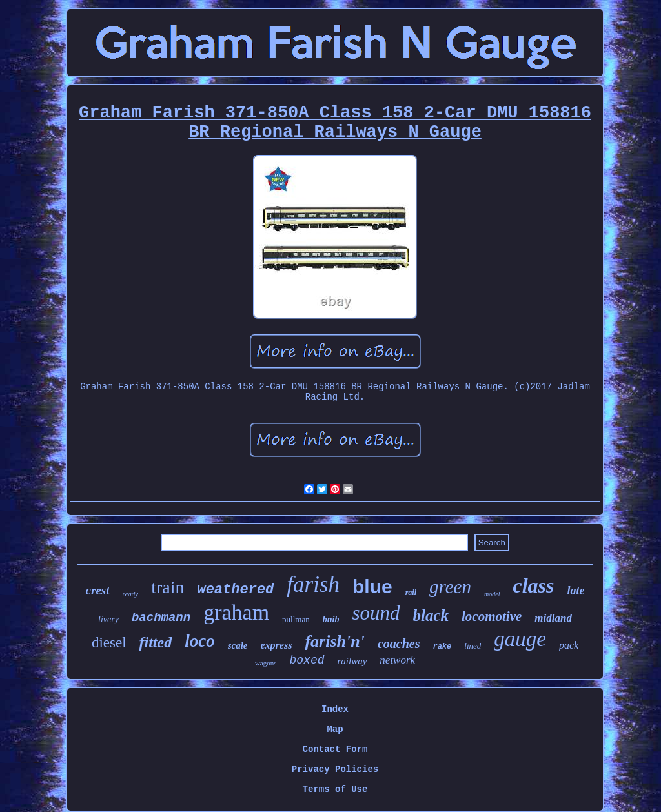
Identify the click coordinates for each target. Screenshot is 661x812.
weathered (235, 590)
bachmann (161, 618)
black (431, 615)
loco (200, 641)
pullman (296, 619)
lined (473, 646)
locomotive (492, 616)
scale (238, 645)
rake (442, 647)
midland (553, 618)
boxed (307, 660)
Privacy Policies (335, 769)
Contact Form (335, 749)
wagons (266, 663)
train (168, 587)
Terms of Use (335, 789)
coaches (399, 644)
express (277, 645)
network (397, 660)
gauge (520, 639)
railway (352, 661)
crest (98, 590)
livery (108, 619)
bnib (331, 619)
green (450, 587)
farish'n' (335, 641)
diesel (109, 643)
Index (335, 709)
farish (313, 584)
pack (569, 645)
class (533, 585)
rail (411, 593)
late (575, 591)
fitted (156, 642)
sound (376, 613)
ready (131, 594)
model (492, 594)
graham (236, 612)
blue (372, 586)
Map (335, 729)
